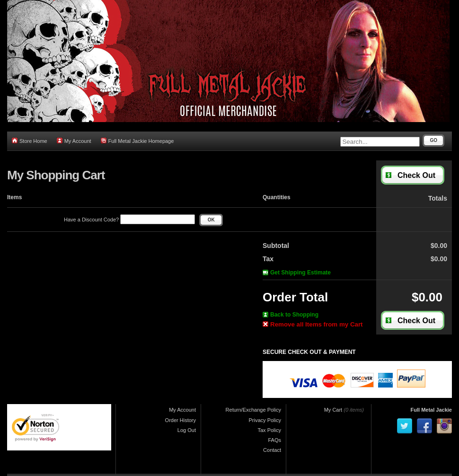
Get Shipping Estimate (297, 273)
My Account (74, 141)
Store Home (30, 141)
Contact (272, 450)
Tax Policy (269, 430)
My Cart (333, 410)
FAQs (274, 440)
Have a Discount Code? (129, 220)
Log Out (187, 430)
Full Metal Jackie (431, 410)
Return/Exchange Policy (253, 410)
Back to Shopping (291, 315)
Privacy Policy (265, 420)
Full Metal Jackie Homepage (137, 141)
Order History (181, 420)
